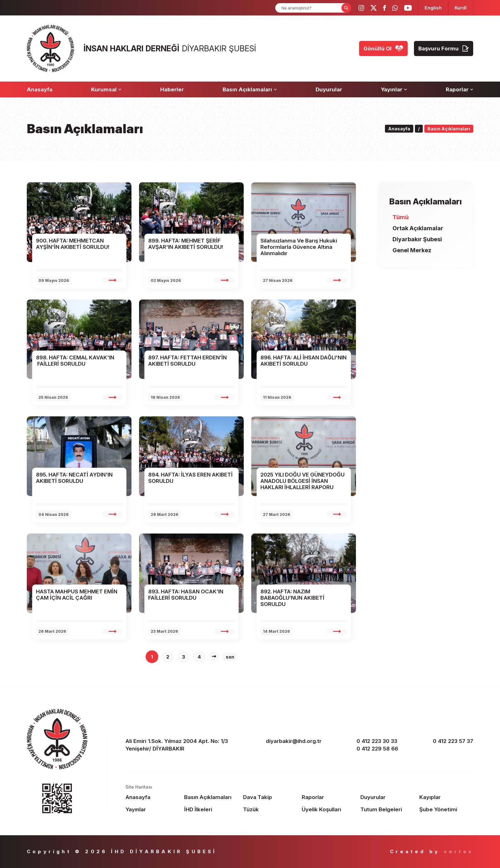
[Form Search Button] (346, 8)
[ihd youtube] (408, 8)
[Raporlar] (459, 89)
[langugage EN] (433, 8)
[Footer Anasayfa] (152, 797)
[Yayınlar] (394, 89)
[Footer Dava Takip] (270, 797)
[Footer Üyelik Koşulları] (329, 809)
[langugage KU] (461, 8)
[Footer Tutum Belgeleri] (387, 809)
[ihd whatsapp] (395, 8)
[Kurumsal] (106, 89)
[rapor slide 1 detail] (112, 280)
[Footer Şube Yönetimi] (446, 809)
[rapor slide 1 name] (79, 244)
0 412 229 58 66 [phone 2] (377, 749)
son (230, 657)
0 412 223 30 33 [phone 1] (377, 741)
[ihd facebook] (384, 8)
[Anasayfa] (40, 89)
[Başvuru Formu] (444, 49)
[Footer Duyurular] (387, 797)
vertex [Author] (459, 851)
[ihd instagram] (361, 8)
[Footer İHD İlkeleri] (211, 809)
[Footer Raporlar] (329, 797)
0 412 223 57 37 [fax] (453, 741)
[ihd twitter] (374, 8)
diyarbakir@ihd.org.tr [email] (294, 741)
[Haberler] (172, 89)
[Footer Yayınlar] (152, 809)
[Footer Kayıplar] (446, 797)
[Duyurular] (329, 89)
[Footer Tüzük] (270, 809)
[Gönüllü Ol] (383, 49)
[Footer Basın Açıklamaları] (211, 797)
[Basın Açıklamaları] (250, 89)
